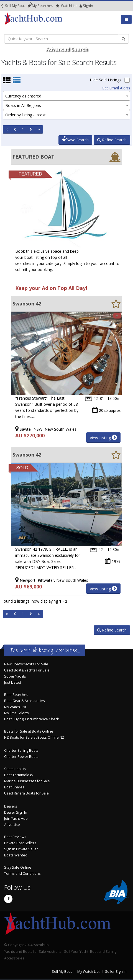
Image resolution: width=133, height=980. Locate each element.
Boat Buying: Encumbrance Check (31, 719)
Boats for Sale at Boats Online (29, 731)
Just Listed (13, 682)
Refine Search (112, 140)
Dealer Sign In (16, 812)
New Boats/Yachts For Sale (26, 664)
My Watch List (15, 707)
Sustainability (15, 769)
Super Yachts (15, 676)
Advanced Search (67, 49)
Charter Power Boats (21, 757)
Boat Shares (14, 787)
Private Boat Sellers (20, 843)
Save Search (75, 140)
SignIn (81, 6)
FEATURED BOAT (34, 157)
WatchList (66, 6)
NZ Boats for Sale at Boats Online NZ (34, 737)
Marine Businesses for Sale (27, 781)
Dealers (11, 806)
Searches (40, 6)
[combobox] (66, 96)
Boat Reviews (15, 837)
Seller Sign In (116, 972)
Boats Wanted (16, 855)
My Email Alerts (16, 713)
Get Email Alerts (116, 88)
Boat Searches (16, 695)
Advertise (12, 825)
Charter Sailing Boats (21, 750)
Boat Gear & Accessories (25, 701)
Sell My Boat (13, 6)
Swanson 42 (27, 304)
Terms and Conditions (22, 874)
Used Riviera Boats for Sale (26, 793)
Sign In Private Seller (21, 849)
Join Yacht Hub (16, 819)
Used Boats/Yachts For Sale (27, 670)
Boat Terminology (19, 775)
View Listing (103, 437)
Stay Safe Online (18, 867)
